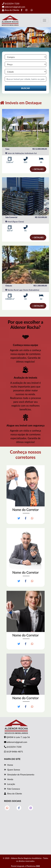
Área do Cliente (11, 10)
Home (9, 765)
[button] (4, 37)
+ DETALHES (38, 169)
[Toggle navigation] (44, 20)
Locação (10, 784)
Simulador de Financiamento (19, 774)
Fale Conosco (12, 789)
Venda (9, 779)
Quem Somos (12, 770)
